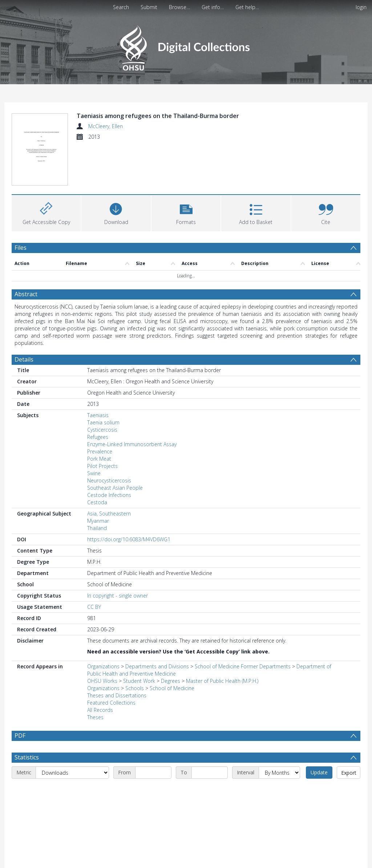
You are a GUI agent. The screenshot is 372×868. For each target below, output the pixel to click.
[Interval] (279, 773)
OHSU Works (102, 681)
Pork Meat (99, 459)
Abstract (26, 294)
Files (21, 248)
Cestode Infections (109, 495)
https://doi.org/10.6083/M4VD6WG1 (129, 539)
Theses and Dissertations (117, 695)
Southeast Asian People (115, 488)
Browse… (179, 7)
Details (24, 359)
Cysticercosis (102, 430)
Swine (94, 473)
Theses (95, 717)
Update (319, 772)
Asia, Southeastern (109, 514)
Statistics (27, 757)
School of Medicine (172, 688)
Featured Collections (111, 703)
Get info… (213, 7)
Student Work (139, 681)
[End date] (210, 773)
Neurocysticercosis (109, 480)
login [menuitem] (361, 7)
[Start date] (153, 773)
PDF (20, 735)
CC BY (94, 607)
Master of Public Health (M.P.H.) (222, 681)
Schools (135, 688)
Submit (149, 7)
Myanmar (98, 521)
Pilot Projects (102, 466)
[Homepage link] (186, 46)
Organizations (103, 666)
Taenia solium (103, 422)
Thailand (97, 528)
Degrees (171, 681)
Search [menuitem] (121, 7)
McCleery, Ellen (106, 126)
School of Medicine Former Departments (243, 666)
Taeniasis (98, 415)
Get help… (247, 7)
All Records (100, 710)
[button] (186, 212)
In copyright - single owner (118, 596)
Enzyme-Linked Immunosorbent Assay (132, 444)
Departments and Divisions (157, 666)
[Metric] (72, 773)
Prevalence (100, 451)
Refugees (98, 437)
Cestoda (97, 502)
